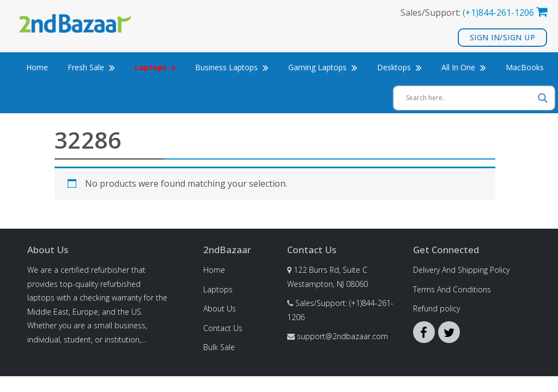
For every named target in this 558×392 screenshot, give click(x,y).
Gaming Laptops (323, 67)
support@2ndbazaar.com (342, 336)
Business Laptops (232, 67)
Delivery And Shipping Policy (461, 270)
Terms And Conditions (452, 289)
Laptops (218, 289)
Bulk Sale (219, 347)
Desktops (399, 67)
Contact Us (223, 328)
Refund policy (436, 308)
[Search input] (469, 98)
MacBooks (525, 67)
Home (37, 67)
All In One (464, 67)
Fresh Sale (91, 67)
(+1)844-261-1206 (498, 13)
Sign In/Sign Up (503, 37)
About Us (220, 308)
